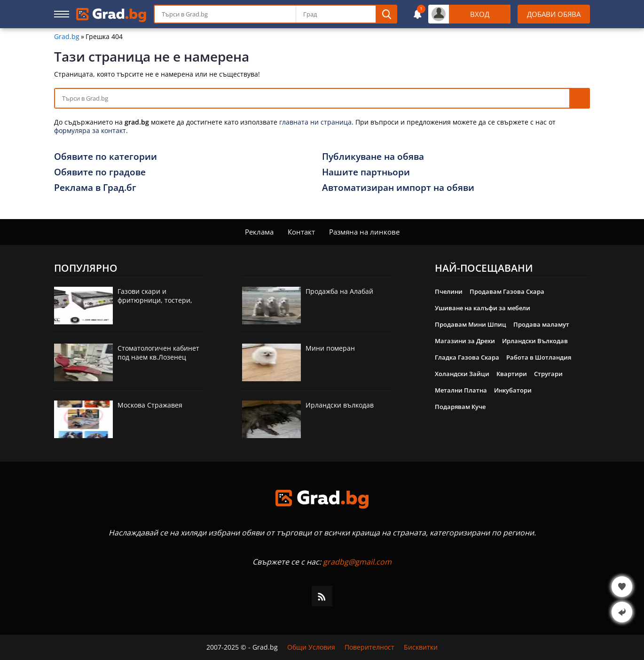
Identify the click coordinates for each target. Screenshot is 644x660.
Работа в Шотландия (539, 357)
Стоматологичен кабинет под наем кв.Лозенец (158, 353)
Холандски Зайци (462, 374)
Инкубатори (513, 390)
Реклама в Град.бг (95, 188)
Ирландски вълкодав (340, 405)
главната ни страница (315, 122)
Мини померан (330, 348)
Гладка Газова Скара (467, 357)
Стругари (548, 374)
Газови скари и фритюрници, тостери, (155, 296)
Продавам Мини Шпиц (471, 324)
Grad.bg (67, 37)
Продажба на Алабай (339, 291)
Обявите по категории (106, 157)
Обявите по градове (100, 172)
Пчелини (449, 291)
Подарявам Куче (460, 407)
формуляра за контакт (90, 130)
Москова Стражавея (150, 405)
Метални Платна (461, 390)
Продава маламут (541, 324)
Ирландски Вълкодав (535, 341)
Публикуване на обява (373, 157)
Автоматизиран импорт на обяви (398, 188)
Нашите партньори (366, 172)
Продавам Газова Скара (507, 291)
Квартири (512, 374)
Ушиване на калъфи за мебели (483, 308)
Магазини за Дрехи (465, 341)
